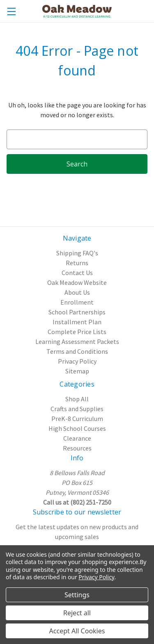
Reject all (77, 613)
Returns (77, 263)
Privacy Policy (77, 361)
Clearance (77, 438)
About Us (77, 292)
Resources (77, 448)
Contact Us (77, 273)
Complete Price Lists (77, 332)
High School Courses (77, 428)
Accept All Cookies (77, 631)
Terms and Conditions (77, 351)
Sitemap (77, 371)
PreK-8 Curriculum (77, 419)
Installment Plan (77, 322)
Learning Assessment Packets (77, 341)
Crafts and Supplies (77, 409)
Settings (77, 595)
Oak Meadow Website (77, 282)
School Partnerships (77, 312)
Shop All (77, 399)
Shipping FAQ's (77, 253)
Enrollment (77, 302)
